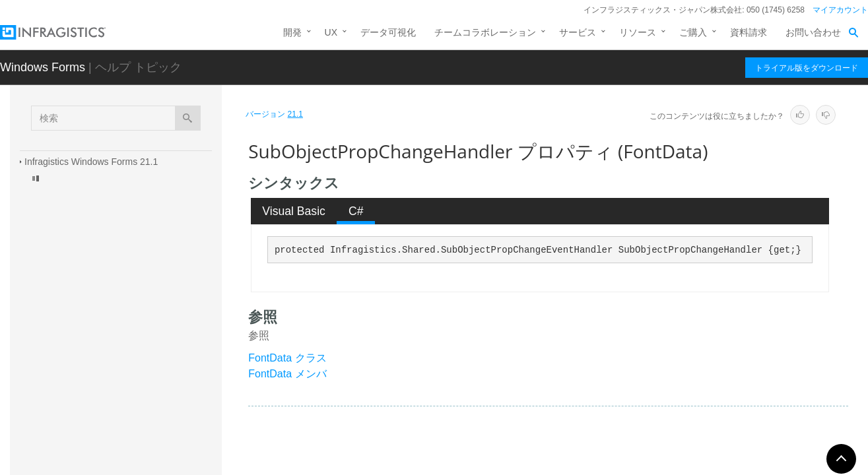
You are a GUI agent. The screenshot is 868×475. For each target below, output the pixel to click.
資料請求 (749, 32)
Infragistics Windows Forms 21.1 (91, 162)
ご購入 (693, 32)
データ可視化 (388, 32)
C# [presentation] (356, 211)
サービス (578, 32)
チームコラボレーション (485, 32)
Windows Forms (43, 67)
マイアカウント (840, 10)
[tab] (294, 211)
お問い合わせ (813, 32)
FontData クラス (287, 358)
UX (331, 32)
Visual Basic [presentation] (294, 211)
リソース (638, 32)
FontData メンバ (287, 374)
